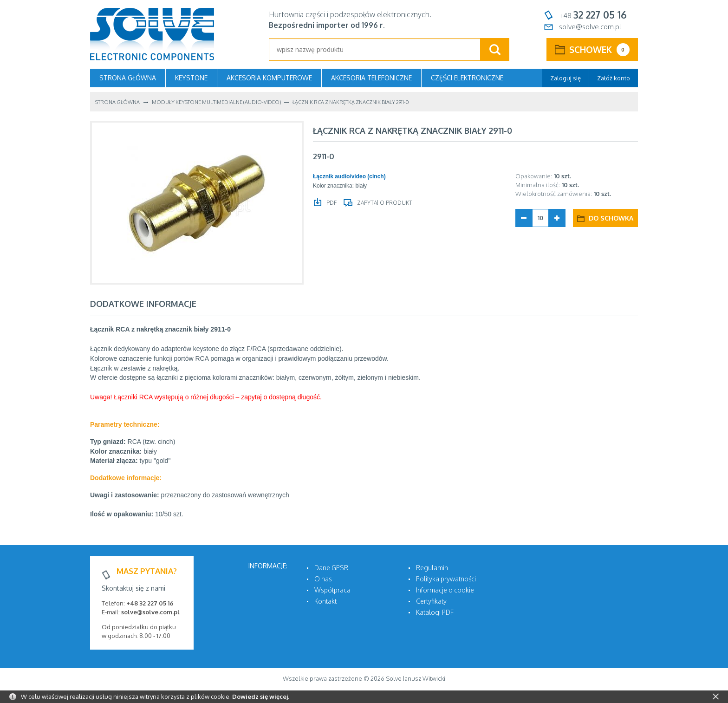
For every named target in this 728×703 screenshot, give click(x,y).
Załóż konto (614, 78)
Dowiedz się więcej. (261, 696)
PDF (331, 203)
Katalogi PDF (435, 612)
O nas (323, 579)
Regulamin (432, 568)
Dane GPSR (331, 568)
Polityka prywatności (446, 579)
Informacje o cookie (445, 590)
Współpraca (332, 590)
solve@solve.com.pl (590, 27)
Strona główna (128, 78)
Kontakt (325, 601)
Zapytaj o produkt (384, 203)
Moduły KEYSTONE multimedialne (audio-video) (216, 102)
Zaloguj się (565, 78)
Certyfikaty (431, 601)
